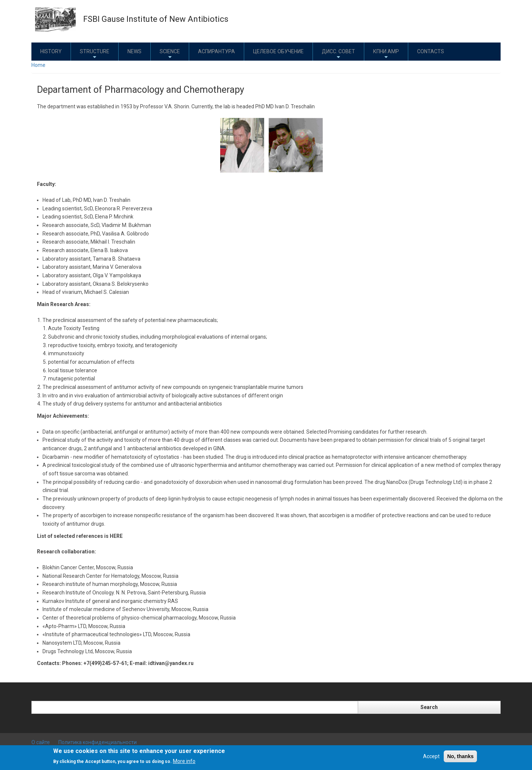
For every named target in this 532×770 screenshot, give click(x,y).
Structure (95, 54)
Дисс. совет (338, 54)
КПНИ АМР (386, 54)
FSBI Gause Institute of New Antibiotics (156, 19)
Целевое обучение (278, 51)
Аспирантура (216, 51)
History (51, 51)
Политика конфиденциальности (98, 742)
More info (184, 761)
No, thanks (460, 756)
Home (38, 65)
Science (170, 54)
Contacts (431, 51)
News (134, 51)
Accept (431, 756)
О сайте (41, 742)
